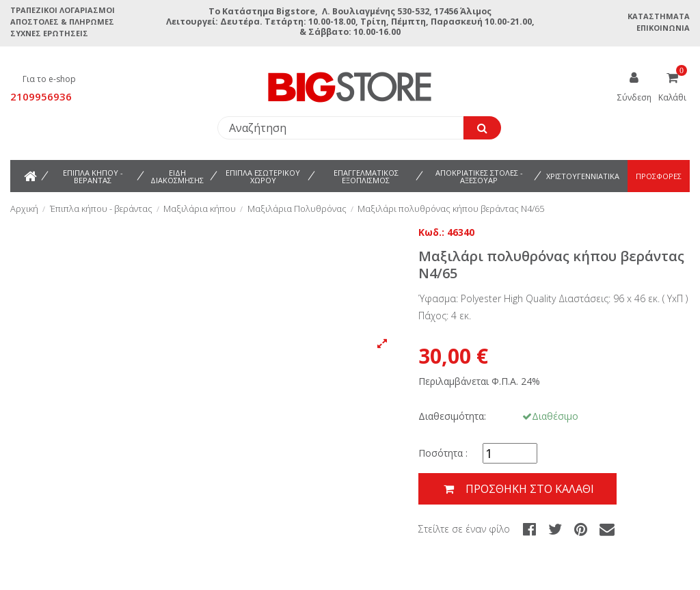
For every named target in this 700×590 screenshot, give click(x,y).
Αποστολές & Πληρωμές (62, 22)
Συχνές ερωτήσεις (49, 33)
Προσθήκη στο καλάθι (517, 489)
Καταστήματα (659, 16)
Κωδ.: (431, 232)
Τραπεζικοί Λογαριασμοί (63, 10)
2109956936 (41, 96)
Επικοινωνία (663, 28)
